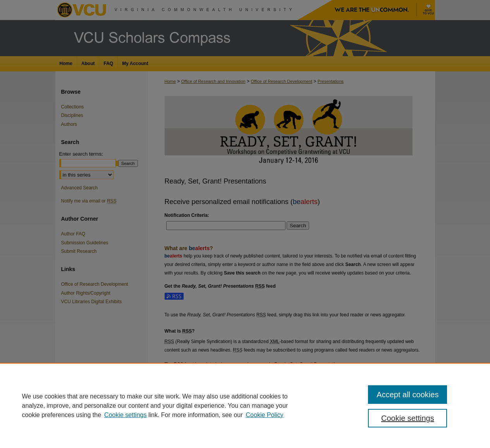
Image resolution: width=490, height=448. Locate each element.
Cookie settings (125, 415)
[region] (245, 405)
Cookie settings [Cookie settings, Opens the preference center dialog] (408, 418)
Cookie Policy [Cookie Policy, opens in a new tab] (265, 415)
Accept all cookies (407, 395)
